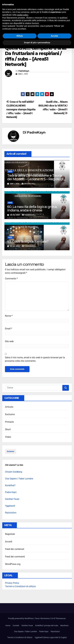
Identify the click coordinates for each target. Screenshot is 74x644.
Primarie (9, 422)
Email (9, 329)
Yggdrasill (29, 184)
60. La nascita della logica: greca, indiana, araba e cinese (32, 208)
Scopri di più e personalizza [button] (37, 638)
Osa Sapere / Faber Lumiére (19, 479)
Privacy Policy (12, 583)
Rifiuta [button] (20, 632)
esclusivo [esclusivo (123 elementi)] (11, 451)
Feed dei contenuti (15, 549)
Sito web (9, 341)
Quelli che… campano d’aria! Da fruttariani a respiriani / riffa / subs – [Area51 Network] (36, 56)
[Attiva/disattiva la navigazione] (37, 23)
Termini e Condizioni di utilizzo (20, 586)
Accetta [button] (54, 632)
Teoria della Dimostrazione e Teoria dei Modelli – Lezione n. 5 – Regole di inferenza (35, 179)
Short (8, 429)
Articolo (9, 407)
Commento (11, 279)
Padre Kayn (11, 492)
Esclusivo (10, 414)
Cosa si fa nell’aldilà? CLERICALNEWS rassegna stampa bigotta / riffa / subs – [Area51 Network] (21, 109)
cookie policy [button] (23, 611)
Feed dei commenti (15, 557)
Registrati (10, 534)
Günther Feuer (12, 499)
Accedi (9, 542)
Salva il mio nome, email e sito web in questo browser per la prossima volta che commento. (35, 359)
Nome (9, 316)
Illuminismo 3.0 (31, 7)
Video (8, 42)
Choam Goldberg (14, 472)
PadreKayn (24, 71)
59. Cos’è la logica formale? (28, 241)
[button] (67, 23)
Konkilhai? (10, 485)
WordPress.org (13, 564)
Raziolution (11, 513)
